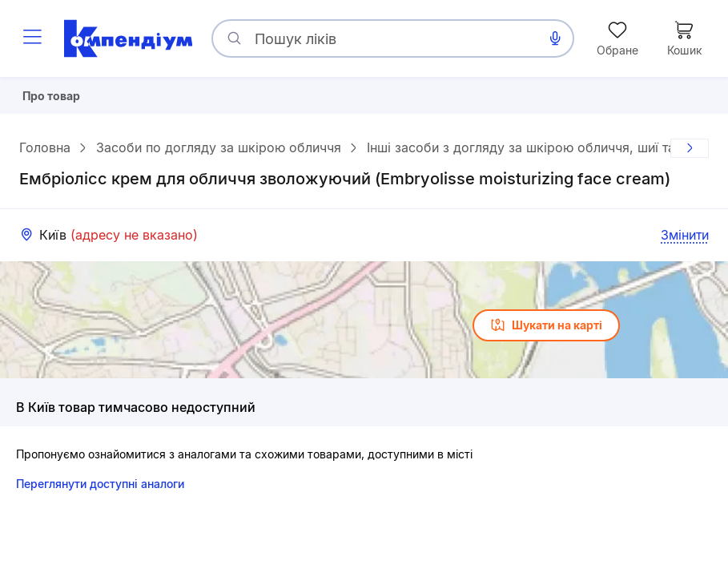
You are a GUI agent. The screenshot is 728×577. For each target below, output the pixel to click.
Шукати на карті (546, 332)
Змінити (685, 241)
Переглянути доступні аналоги (100, 490)
